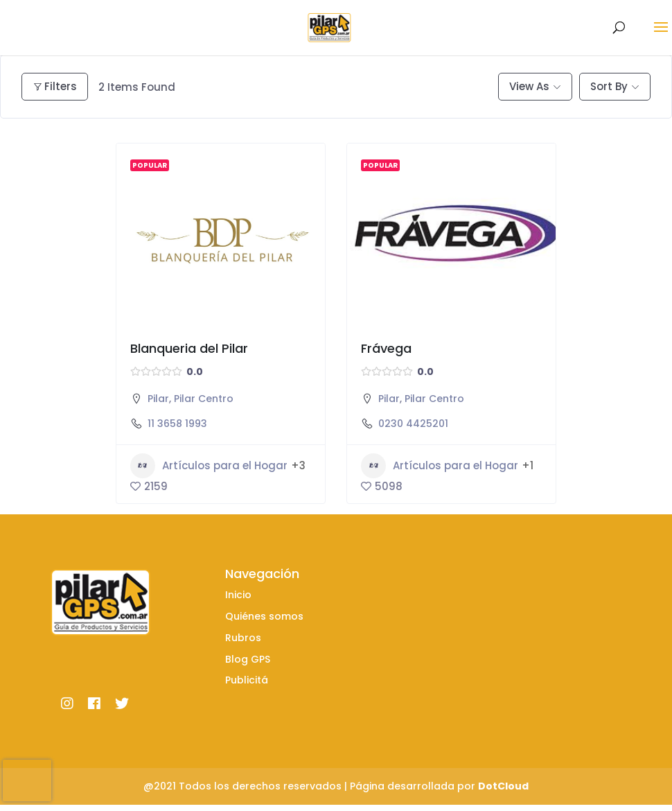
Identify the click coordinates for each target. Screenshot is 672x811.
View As (529, 86)
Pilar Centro (204, 399)
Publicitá (247, 680)
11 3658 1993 (177, 424)
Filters (55, 86)
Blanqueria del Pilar (189, 348)
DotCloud (503, 786)
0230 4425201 (413, 424)
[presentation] (27, 781)
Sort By (609, 86)
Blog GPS (248, 659)
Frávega (386, 348)
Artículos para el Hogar (209, 466)
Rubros (243, 638)
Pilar (158, 399)
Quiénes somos (264, 616)
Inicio (238, 595)
